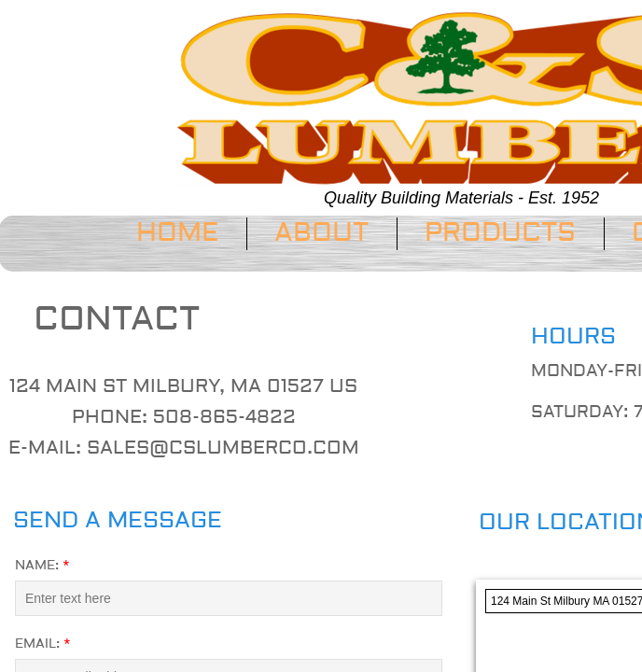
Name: (42, 566)
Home (177, 233)
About (321, 233)
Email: (43, 644)
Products (500, 233)
